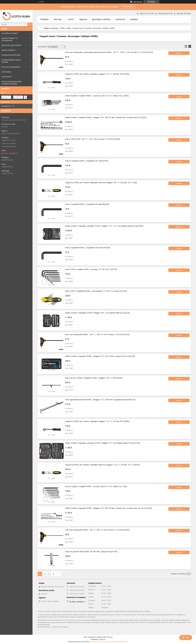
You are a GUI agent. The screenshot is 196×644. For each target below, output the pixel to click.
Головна (44, 19)
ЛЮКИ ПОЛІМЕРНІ (8, 50)
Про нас (58, 19)
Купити (179, 53)
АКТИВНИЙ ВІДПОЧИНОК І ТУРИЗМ (11, 61)
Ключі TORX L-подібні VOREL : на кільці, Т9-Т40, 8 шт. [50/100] (91, 269)
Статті (71, 19)
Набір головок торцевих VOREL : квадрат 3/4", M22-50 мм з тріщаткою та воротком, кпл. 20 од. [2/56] (108, 508)
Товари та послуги (51, 28)
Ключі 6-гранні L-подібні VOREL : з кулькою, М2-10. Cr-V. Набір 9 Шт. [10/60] (97, 96)
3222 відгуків (138, 2)
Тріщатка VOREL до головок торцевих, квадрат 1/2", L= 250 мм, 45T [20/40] (97, 74)
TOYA (62, 28)
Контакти (120, 19)
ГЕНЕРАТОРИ (6, 77)
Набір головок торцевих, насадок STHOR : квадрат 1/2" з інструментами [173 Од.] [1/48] (102, 443)
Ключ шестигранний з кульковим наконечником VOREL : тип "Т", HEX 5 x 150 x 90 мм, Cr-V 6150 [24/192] (109, 52)
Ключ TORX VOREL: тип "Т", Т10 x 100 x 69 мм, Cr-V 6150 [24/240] (92, 139)
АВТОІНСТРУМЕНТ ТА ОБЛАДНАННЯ (9, 39)
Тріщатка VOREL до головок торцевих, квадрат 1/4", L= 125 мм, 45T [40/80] (97, 421)
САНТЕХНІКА (6, 72)
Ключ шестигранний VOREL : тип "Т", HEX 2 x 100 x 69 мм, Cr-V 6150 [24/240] (97, 530)
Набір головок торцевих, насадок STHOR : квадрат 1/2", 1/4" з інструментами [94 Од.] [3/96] (104, 226)
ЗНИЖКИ (134, 19)
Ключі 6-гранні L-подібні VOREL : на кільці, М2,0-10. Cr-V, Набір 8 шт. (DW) (96, 486)
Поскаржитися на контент (99, 642)
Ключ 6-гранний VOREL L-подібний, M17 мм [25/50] (87, 161)
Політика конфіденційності (119, 642)
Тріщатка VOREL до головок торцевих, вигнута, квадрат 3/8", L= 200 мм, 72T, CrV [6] (101, 182)
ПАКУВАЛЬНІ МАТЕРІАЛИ (11, 55)
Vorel (68, 28)
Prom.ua (110, 637)
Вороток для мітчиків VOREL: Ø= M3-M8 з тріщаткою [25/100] (91, 551)
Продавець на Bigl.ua (98, 639)
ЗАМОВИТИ (128, 7)
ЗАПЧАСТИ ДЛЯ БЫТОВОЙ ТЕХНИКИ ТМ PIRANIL (11, 83)
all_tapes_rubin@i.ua (9, 153)
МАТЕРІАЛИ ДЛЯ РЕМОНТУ (12, 45)
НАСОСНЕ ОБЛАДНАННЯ (11, 67)
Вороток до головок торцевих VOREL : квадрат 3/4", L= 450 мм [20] (94, 378)
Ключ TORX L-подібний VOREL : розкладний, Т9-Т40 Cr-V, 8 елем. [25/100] (96, 291)
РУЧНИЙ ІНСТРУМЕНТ (10, 33)
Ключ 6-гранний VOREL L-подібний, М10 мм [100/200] (88, 248)
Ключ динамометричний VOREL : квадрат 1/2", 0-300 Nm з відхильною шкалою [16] (100, 400)
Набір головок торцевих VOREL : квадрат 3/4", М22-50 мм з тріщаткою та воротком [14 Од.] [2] (106, 117)
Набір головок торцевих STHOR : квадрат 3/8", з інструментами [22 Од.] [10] (97, 313)
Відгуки (83, 19)
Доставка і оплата (101, 19)
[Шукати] (30, 25)
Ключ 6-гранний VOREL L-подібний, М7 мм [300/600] (87, 204)
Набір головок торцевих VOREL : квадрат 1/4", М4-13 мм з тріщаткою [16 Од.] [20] (100, 356)
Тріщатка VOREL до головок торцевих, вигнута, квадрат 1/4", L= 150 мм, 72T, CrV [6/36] (102, 465)
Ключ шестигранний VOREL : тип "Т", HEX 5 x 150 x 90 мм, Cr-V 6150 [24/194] (97, 334)
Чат (186, 638)
